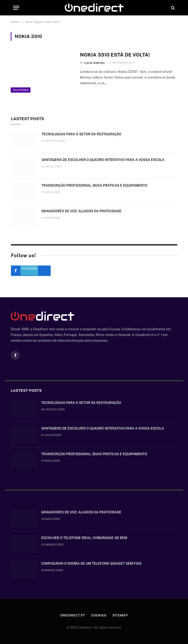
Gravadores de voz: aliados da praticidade (81, 211)
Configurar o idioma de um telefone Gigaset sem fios (91, 563)
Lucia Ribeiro (94, 63)
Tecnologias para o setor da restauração (81, 134)
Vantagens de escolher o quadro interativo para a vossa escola (103, 160)
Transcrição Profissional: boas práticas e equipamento (94, 185)
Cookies (99, 615)
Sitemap (120, 615)
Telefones (21, 90)
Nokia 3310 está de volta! (115, 55)
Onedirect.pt (73, 615)
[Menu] (16, 8)
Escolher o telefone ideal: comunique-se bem (84, 538)
